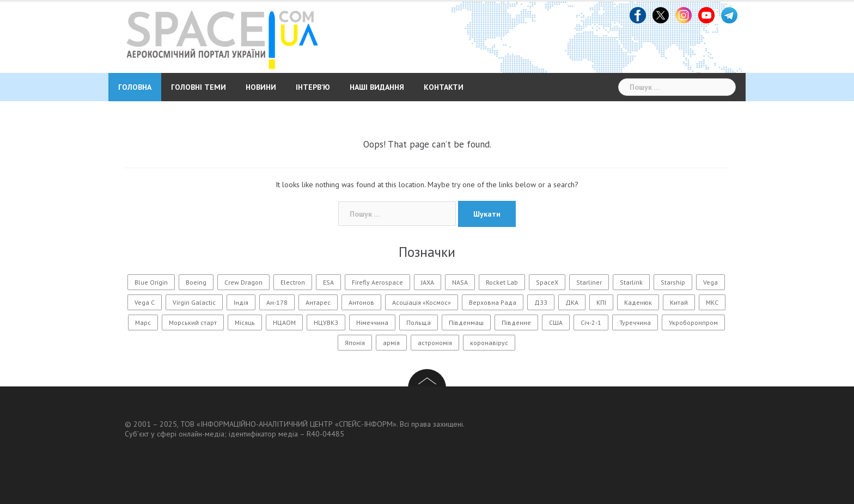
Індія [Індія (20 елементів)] (241, 302)
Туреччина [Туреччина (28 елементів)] (635, 322)
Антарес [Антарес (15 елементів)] (318, 302)
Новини (261, 87)
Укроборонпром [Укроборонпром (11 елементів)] (693, 322)
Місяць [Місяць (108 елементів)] (245, 322)
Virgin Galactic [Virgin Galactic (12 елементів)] (194, 302)
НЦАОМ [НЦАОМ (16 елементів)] (284, 322)
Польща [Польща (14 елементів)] (419, 322)
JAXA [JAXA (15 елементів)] (428, 282)
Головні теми (199, 87)
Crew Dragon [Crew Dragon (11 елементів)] (243, 282)
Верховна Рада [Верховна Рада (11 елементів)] (493, 302)
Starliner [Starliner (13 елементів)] (589, 282)
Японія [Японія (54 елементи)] (355, 343)
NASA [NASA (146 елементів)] (460, 282)
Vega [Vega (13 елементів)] (710, 282)
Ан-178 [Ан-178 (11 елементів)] (277, 302)
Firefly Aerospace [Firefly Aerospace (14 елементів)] (377, 282)
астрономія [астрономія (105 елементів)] (435, 343)
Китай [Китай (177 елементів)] (679, 302)
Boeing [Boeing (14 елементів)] (196, 282)
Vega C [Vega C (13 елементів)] (145, 302)
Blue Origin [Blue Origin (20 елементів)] (151, 282)
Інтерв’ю (313, 87)
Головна (135, 87)
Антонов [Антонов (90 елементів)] (361, 302)
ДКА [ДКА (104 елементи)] (572, 302)
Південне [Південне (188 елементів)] (516, 322)
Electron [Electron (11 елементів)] (293, 282)
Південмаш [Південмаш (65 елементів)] (466, 322)
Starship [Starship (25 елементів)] (673, 282)
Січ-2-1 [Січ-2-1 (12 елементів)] (591, 322)
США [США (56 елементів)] (556, 322)
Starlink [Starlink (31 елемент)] (631, 282)
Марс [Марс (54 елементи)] (143, 322)
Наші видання (377, 87)
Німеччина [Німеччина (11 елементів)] (372, 322)
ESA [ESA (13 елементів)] (328, 282)
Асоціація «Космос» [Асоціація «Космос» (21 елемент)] (422, 302)
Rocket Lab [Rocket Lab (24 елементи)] (502, 282)
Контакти (444, 87)
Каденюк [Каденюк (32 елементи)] (638, 302)
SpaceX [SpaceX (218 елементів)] (547, 282)
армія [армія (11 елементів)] (391, 343)
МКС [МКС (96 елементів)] (712, 302)
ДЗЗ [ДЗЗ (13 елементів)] (541, 302)
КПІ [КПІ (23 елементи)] (601, 302)
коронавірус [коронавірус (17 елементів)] (489, 343)
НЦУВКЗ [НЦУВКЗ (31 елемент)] (326, 322)
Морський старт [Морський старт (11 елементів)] (193, 322)
